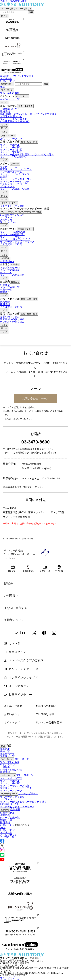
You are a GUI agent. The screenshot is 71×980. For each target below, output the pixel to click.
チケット (54, 340)
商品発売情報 (7, 754)
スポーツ (15, 164)
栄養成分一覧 (7, 756)
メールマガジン (19, 686)
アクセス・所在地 (59, 568)
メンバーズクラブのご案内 (26, 660)
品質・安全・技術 (29, 314)
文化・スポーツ (8, 136)
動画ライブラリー (20, 695)
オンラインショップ (22, 678)
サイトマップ (12, 722)
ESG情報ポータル (10, 804)
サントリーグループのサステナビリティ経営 (21, 212)
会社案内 (15, 282)
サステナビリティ (9, 203)
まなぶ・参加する (16, 608)
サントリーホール (10, 781)
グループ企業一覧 (10, 818)
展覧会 (8, 584)
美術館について (14, 620)
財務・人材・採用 (29, 299)
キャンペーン (22, 96)
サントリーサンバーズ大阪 (15, 786)
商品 (2, 87)
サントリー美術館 (19, 340)
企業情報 (5, 258)
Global (17, 76)
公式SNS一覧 (7, 837)
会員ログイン (29, 568)
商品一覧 (5, 751)
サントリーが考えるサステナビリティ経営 (23, 802)
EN (24, 633)
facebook (44, 633)
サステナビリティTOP (12, 206)
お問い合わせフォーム (35, 398)
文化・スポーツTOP (11, 139)
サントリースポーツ (11, 791)
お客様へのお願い (46, 706)
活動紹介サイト (25, 229)
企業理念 (15, 265)
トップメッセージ (10, 799)
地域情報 (5, 772)
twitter (34, 633)
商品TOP (5, 749)
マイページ (6, 78)
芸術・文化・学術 (29, 142)
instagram (54, 633)
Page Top (63, 972)
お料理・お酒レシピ (11, 770)
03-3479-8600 (35, 442)
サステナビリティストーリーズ (17, 807)
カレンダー (13, 566)
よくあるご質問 (13, 706)
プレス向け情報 (45, 714)
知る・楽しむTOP (10, 93)
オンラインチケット (45, 568)
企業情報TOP (7, 261)
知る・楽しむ (7, 90)
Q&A (3, 827)
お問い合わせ (7, 81)
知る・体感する (25, 106)
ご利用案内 (11, 596)
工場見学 (5, 767)
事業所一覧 (6, 820)
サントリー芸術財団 (47, 722)
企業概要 (5, 815)
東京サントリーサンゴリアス (16, 788)
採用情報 (5, 823)
